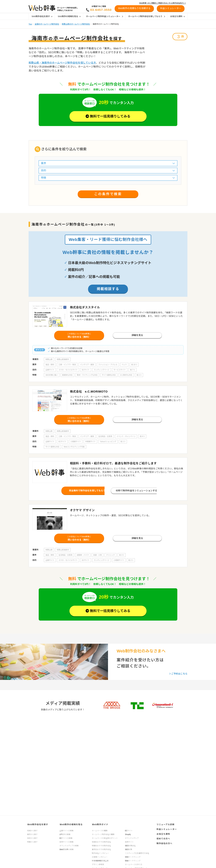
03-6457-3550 (101, 10)
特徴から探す (32, 842)
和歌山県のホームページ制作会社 (76, 24)
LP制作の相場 (65, 834)
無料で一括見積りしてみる (108, 117)
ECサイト (129, 830)
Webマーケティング (133, 860)
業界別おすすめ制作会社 (101, 849)
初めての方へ (163, 838)
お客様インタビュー (100, 857)
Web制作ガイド (100, 824)
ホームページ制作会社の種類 (103, 834)
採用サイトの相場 (66, 842)
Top (30, 24)
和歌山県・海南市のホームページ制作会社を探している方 (62, 63)
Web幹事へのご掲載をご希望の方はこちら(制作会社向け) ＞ (163, 3)
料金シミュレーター (166, 829)
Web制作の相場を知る (69, 16)
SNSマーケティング (133, 857)
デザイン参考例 (98, 864)
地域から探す (32, 830)
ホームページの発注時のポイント (105, 838)
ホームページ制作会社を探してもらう (147, 16)
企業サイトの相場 (66, 830)
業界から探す (32, 834)
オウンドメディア (132, 838)
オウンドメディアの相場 (69, 845)
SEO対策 (129, 849)
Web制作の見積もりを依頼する (134, 8)
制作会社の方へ (164, 842)
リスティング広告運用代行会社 (137, 853)
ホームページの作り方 (134, 864)
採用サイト (129, 842)
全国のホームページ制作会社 (47, 24)
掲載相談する (108, 289)
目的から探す (32, 838)
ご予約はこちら (178, 676)
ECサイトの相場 (66, 838)
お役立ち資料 (178, 16)
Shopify (128, 834)
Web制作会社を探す (42, 16)
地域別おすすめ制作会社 (101, 842)
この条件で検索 (108, 195)
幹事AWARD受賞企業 (100, 860)
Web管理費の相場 (66, 849)
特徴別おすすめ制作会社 (101, 845)
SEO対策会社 (130, 845)
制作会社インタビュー (100, 853)
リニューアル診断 (165, 824)
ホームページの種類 (100, 830)
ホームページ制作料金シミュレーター (105, 16)
